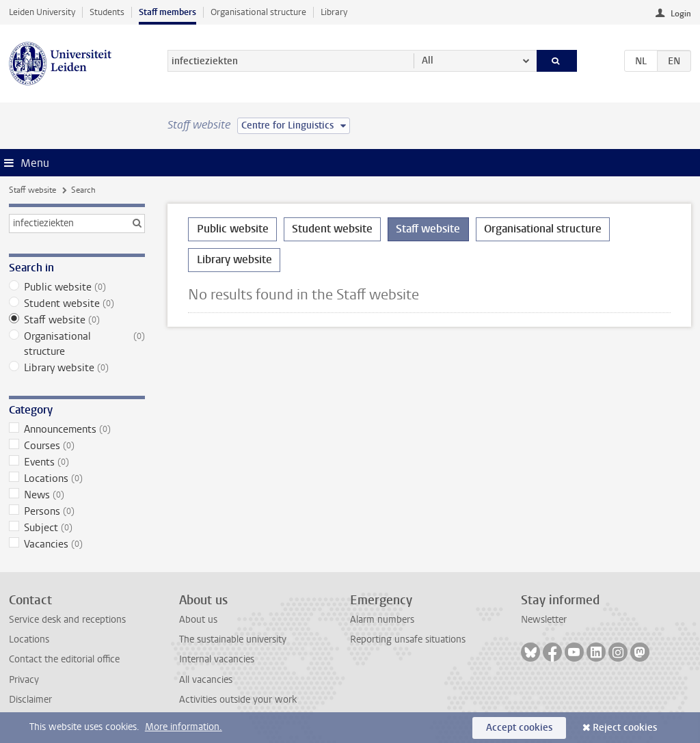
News (77, 495)
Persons (77, 511)
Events (77, 462)
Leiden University (42, 12)
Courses (77, 446)
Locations (77, 478)
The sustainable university (233, 639)
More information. (184, 727)
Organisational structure (258, 12)
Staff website (32, 190)
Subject (77, 528)
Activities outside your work (238, 700)
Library (334, 12)
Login (681, 14)
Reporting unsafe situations (408, 639)
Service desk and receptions (67, 620)
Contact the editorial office (64, 659)
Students (107, 12)
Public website (77, 287)
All (428, 60)
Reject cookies (625, 728)
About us (198, 620)
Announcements (77, 429)
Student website (77, 303)
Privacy (24, 680)
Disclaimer (30, 700)
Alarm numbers (382, 620)
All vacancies (206, 680)
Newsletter (544, 620)
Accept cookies (519, 728)
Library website (77, 368)
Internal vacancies (217, 659)
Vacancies (77, 544)
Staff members (167, 12)
